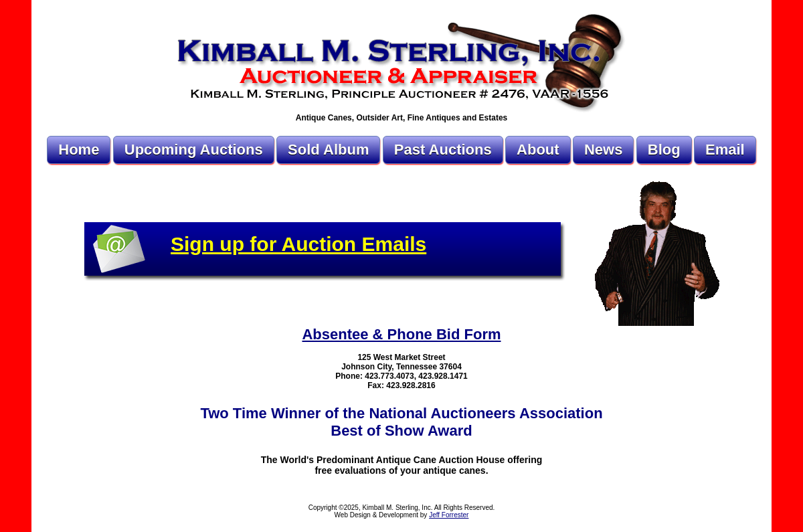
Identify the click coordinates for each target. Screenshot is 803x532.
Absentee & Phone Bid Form (401, 334)
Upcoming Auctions (194, 150)
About (538, 150)
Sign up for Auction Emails (298, 244)
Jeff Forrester (449, 515)
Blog (664, 150)
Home (79, 150)
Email (725, 150)
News (603, 150)
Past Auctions (443, 150)
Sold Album (328, 150)
